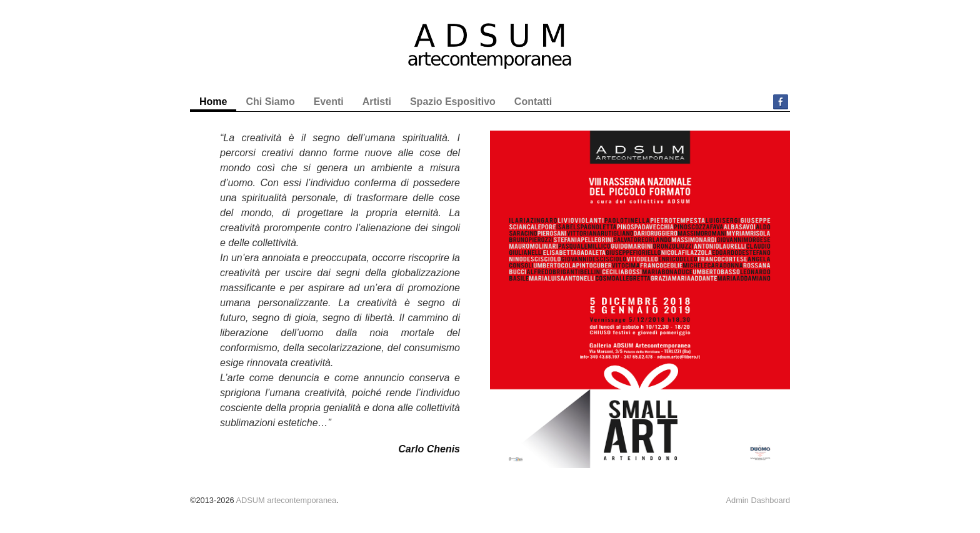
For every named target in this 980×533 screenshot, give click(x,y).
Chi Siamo (270, 102)
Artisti (377, 102)
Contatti (533, 102)
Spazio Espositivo (453, 102)
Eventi (329, 102)
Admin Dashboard (758, 500)
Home (213, 102)
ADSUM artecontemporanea (286, 500)
